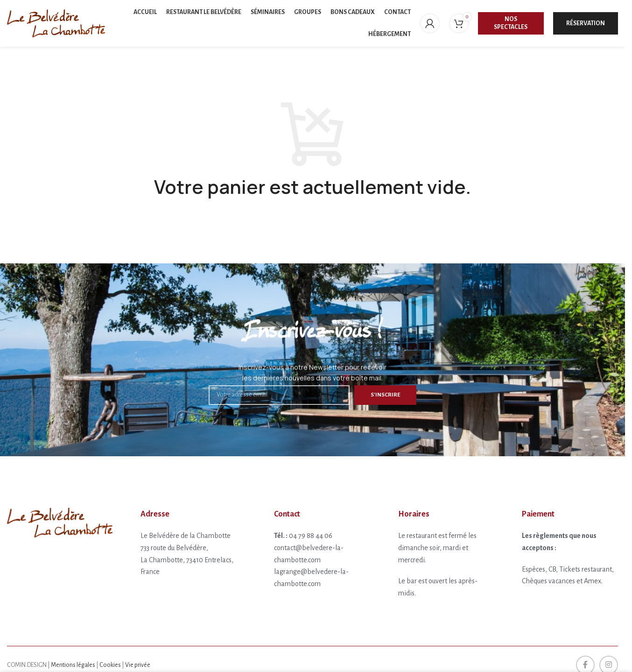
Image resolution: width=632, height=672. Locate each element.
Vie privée (138, 665)
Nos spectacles (511, 23)
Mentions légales (73, 665)
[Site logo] (56, 23)
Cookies (110, 665)
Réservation (586, 23)
